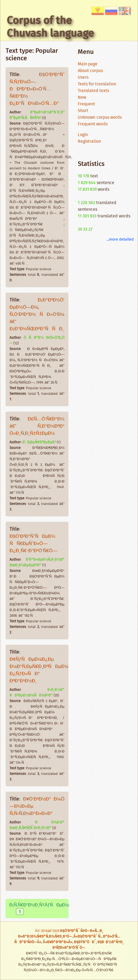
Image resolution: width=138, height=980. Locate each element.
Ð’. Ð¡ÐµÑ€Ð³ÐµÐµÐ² (39, 442)
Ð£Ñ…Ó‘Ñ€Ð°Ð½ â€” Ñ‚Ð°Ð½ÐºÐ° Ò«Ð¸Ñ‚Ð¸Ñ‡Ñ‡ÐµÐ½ (37, 426)
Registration (89, 142)
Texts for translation (97, 84)
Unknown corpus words (100, 117)
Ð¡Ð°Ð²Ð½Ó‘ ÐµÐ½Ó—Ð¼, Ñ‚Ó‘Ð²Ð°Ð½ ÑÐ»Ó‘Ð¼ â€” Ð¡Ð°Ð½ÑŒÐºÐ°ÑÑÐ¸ (37, 315)
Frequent (86, 104)
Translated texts (93, 91)
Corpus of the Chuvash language (50, 27)
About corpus (90, 71)
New (82, 97)
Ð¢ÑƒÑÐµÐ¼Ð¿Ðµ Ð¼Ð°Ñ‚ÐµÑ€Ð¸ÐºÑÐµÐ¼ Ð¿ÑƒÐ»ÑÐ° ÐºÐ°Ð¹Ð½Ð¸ (39, 670)
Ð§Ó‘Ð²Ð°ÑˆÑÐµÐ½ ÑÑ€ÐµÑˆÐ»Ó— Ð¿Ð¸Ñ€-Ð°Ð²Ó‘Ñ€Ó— (33, 544)
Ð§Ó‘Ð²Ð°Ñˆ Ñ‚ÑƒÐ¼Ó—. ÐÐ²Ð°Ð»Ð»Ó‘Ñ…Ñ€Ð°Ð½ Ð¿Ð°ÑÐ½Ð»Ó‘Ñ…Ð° (37, 89)
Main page (88, 64)
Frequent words (93, 124)
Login (83, 135)
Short (83, 111)
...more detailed (120, 239)
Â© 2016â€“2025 (48, 931)
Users (83, 77)
